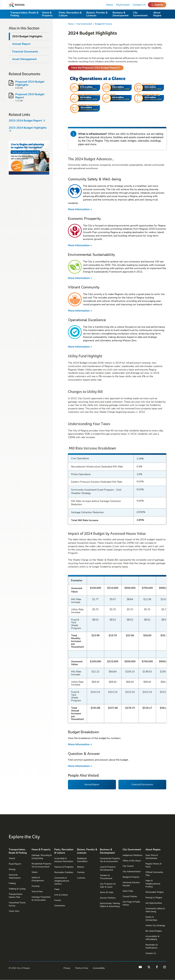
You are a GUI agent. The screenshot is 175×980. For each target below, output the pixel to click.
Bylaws (81, 867)
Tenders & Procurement (106, 877)
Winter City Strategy (155, 925)
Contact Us (139, 5)
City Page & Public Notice (131, 903)
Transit (12, 858)
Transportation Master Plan (16, 896)
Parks (57, 889)
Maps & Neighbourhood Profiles (153, 884)
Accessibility (99, 968)
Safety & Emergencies (38, 879)
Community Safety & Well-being (155, 910)
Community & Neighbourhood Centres (62, 881)
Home (71, 24)
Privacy (67, 968)
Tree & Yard (37, 892)
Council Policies (130, 896)
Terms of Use (82, 968)
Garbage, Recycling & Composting (42, 857)
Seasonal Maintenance (15, 876)
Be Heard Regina (154, 931)
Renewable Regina (154, 892)
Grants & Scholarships (151, 919)
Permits (81, 872)
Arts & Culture (61, 895)
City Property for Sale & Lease (108, 885)
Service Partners (108, 898)
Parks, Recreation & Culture (70, 14)
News (110, 5)
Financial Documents (25, 52)
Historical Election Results (131, 884)
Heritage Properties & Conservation (41, 899)
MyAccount (123, 5)
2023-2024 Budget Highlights (28, 129)
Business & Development (121, 14)
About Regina (157, 14)
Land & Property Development (108, 868)
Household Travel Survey (17, 904)
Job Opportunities (154, 903)
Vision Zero (14, 911)
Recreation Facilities (64, 872)
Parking (12, 883)
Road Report (15, 864)
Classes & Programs (64, 867)
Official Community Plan (154, 874)
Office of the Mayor (132, 861)
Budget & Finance (103, 24)
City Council (128, 866)
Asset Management (24, 59)
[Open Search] (157, 5)
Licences (81, 878)
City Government (140, 14)
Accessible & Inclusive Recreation (64, 860)
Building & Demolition (82, 860)
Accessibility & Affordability (152, 938)
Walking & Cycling (17, 889)
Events (58, 900)
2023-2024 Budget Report (26, 121)
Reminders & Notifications (152, 946)
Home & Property (47, 14)
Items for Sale (107, 892)
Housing (35, 886)
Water (35, 872)
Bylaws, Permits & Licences (97, 14)
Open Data (128, 891)
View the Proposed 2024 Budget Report (93, 68)
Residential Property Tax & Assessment (41, 865)
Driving (12, 869)
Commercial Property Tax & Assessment (110, 860)
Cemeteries (60, 906)
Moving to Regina (154, 898)
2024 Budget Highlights (27, 36)
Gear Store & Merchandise (152, 857)
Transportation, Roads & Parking (24, 14)
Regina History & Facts (153, 865)
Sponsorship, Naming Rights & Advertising (110, 905)
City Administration (132, 872)
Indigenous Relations (133, 855)
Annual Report (21, 44)
